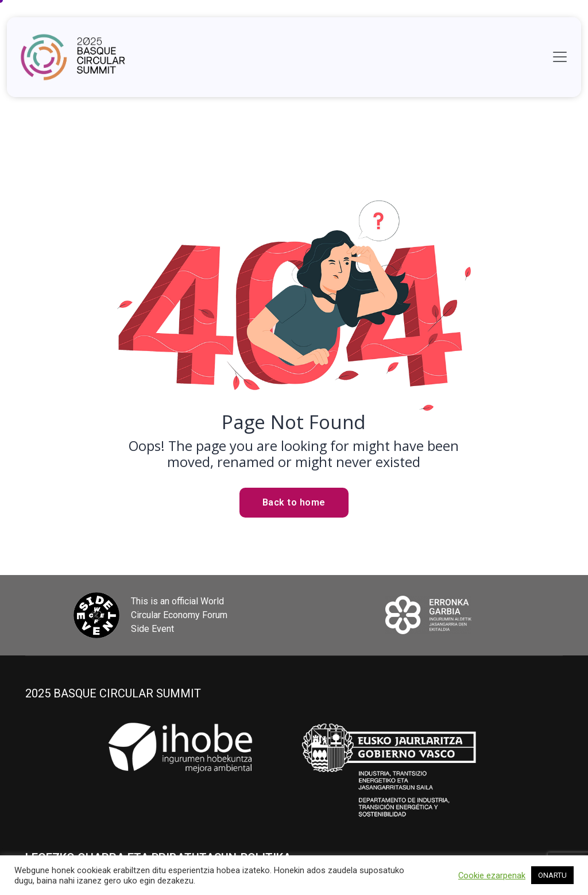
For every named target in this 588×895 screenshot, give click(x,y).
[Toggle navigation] (560, 57)
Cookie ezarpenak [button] (492, 875)
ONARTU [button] (552, 875)
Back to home (294, 502)
